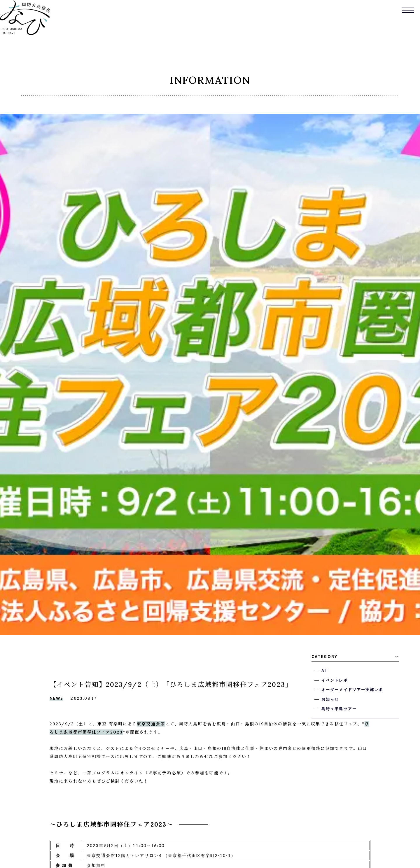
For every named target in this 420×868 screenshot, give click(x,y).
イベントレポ (335, 680)
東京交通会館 (151, 724)
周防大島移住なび (25, 17)
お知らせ (330, 699)
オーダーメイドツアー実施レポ (352, 690)
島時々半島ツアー (339, 709)
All (325, 671)
